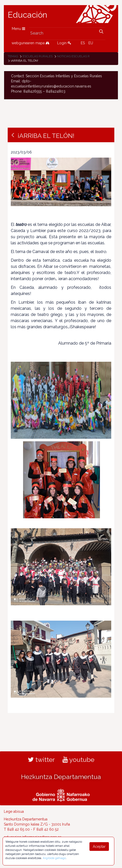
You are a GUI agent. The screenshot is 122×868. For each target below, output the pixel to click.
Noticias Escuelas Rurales (79, 56)
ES (83, 43)
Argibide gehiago (54, 858)
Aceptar (99, 847)
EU (91, 43)
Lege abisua (14, 811)
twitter (41, 760)
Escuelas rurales (38, 56)
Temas (13, 56)
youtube (78, 760)
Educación (27, 15)
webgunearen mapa (30, 43)
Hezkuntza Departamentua (61, 777)
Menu (18, 29)
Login (64, 43)
